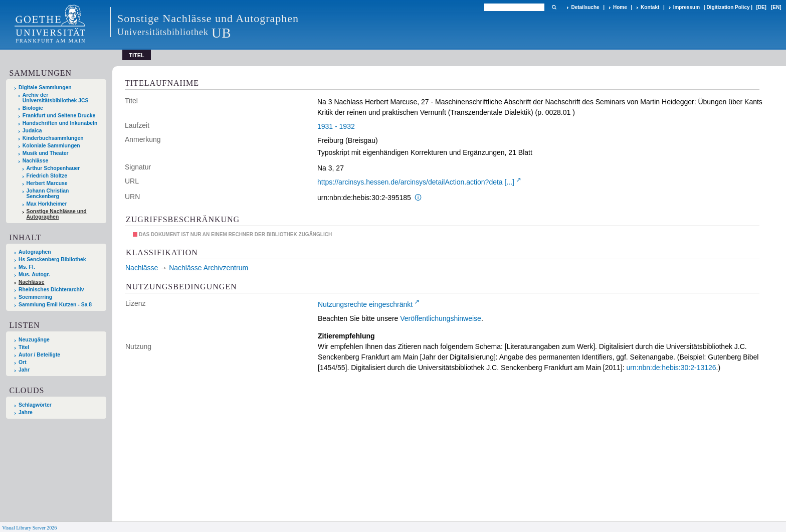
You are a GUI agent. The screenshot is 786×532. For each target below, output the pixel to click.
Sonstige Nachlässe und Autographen (57, 214)
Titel (24, 347)
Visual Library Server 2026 (29, 528)
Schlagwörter (35, 405)
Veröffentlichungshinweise (441, 318)
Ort (23, 362)
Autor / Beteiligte (39, 355)
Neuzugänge (34, 340)
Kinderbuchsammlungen (53, 138)
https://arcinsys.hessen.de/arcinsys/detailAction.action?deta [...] (416, 182)
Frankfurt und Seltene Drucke (59, 116)
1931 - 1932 (336, 126)
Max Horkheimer (47, 204)
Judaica (32, 131)
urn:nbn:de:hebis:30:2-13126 (671, 368)
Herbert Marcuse (47, 183)
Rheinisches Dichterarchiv (51, 290)
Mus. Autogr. (34, 275)
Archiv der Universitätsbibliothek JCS (56, 98)
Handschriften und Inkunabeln (60, 123)
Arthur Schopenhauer (53, 168)
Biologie (33, 108)
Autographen (35, 252)
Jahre (26, 412)
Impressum (686, 7)
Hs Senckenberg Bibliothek (52, 259)
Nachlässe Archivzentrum (209, 268)
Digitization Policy (728, 7)
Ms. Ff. (27, 267)
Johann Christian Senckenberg (48, 194)
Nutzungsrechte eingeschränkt (365, 304)
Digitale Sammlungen (45, 87)
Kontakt (650, 7)
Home (620, 7)
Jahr (24, 370)
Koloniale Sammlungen (51, 146)
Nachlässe (35, 161)
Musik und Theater (46, 153)
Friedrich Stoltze (47, 176)
